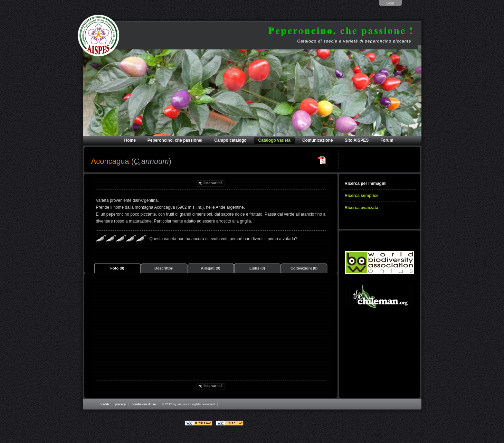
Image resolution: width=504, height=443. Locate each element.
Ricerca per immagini (366, 183)
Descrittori (164, 268)
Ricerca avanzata (362, 208)
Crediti (104, 404)
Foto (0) (117, 268)
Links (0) (257, 268)
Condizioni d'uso (144, 404)
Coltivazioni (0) (304, 268)
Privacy (121, 404)
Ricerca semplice (362, 196)
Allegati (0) (210, 268)
